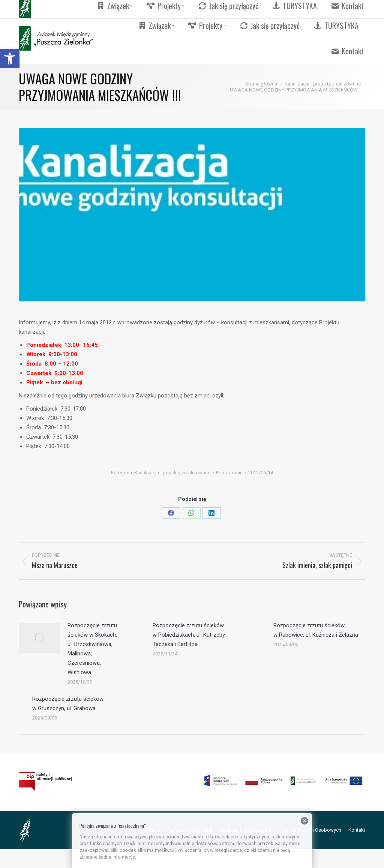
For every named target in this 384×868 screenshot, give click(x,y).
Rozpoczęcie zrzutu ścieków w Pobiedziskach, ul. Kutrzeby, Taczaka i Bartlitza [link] (189, 635)
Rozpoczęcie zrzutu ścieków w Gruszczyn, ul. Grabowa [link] (68, 704)
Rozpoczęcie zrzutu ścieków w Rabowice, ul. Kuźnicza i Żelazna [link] (316, 630)
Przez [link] (229, 473)
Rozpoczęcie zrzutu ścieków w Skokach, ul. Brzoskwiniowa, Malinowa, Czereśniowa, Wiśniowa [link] (92, 649)
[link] (10, 58)
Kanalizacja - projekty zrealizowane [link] (172, 473)
